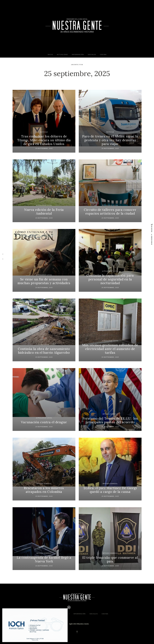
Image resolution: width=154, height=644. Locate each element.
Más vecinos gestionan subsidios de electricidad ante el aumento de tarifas (110, 349)
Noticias (44, 132)
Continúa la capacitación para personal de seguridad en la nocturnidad (110, 279)
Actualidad (62, 54)
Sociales (92, 54)
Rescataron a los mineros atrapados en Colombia (44, 490)
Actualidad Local (44, 205)
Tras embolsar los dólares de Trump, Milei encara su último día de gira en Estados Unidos (44, 140)
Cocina (103, 54)
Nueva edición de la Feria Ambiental (44, 212)
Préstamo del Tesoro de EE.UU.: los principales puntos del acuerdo (110, 420)
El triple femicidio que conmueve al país (110, 559)
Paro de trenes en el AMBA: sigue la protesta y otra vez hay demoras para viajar (110, 140)
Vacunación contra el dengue (44, 422)
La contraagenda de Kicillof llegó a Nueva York (44, 559)
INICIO (50, 54)
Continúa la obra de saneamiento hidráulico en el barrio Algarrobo (44, 351)
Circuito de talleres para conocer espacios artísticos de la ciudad (110, 212)
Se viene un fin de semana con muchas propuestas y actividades (44, 281)
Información (78, 54)
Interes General (110, 414)
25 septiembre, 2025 (44, 148)
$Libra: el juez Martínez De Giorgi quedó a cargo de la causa (110, 490)
